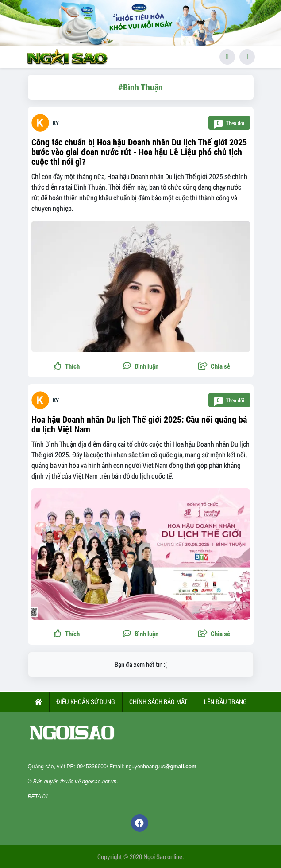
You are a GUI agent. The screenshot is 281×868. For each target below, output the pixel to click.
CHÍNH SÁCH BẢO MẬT (158, 701)
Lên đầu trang (225, 701)
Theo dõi (229, 123)
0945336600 (92, 767)
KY (56, 123)
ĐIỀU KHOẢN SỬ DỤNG (86, 701)
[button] (214, 367)
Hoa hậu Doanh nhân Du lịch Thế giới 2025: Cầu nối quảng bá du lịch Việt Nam (139, 424)
